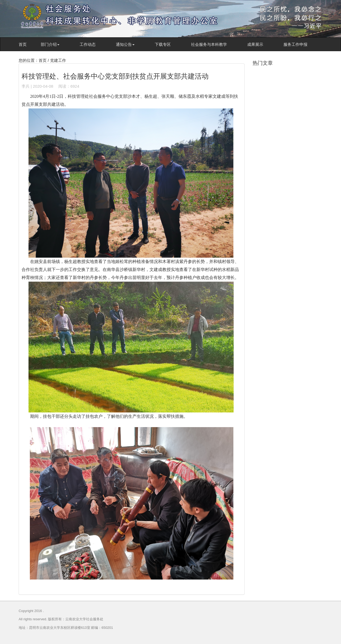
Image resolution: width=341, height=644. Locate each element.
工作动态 (88, 44)
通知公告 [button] (125, 44)
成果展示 (255, 44)
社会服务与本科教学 (209, 44)
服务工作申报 (295, 44)
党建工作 (58, 60)
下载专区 (163, 44)
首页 (23, 44)
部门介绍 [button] (50, 44)
